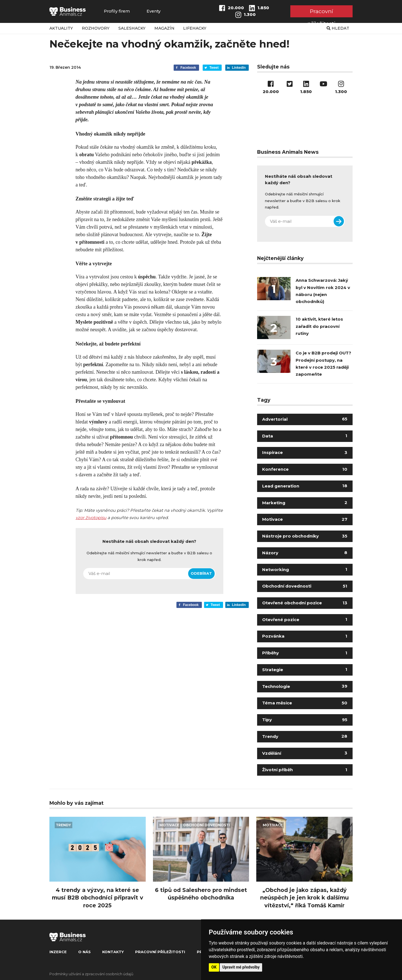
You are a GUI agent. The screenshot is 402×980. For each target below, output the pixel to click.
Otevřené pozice (305, 620)
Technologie (305, 687)
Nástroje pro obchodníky (305, 536)
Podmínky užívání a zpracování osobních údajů (91, 974)
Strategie (305, 670)
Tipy (305, 720)
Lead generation (305, 486)
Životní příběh (305, 770)
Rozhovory (96, 28)
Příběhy (305, 653)
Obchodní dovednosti (305, 586)
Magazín (164, 28)
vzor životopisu (91, 518)
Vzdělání (305, 753)
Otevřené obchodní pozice (305, 603)
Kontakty (113, 952)
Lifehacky (195, 28)
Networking (305, 570)
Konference (305, 469)
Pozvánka (305, 636)
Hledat (338, 28)
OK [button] (214, 967)
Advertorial (305, 419)
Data (305, 436)
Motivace (305, 519)
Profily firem (117, 11)
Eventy (154, 11)
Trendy (305, 737)
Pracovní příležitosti (321, 13)
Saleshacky (132, 28)
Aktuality (61, 28)
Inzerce (58, 952)
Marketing (305, 503)
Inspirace (305, 453)
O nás (84, 952)
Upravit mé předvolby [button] (241, 967)
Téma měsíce (305, 703)
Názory (305, 553)
